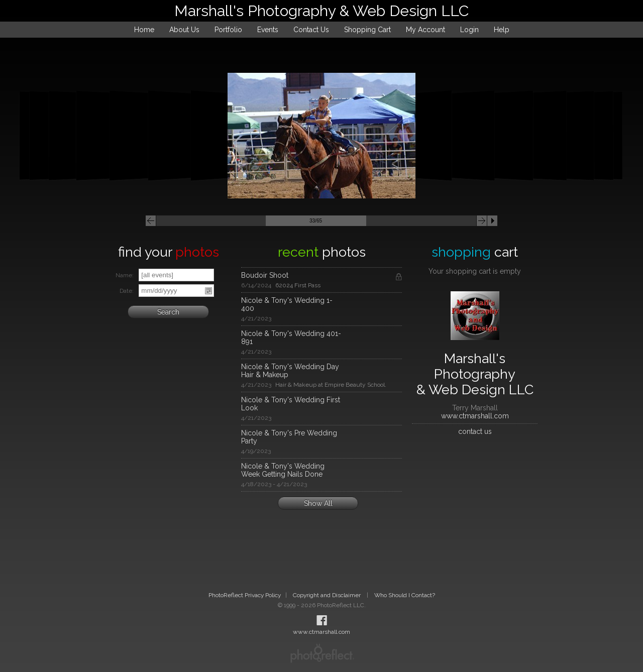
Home (144, 30)
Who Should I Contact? (405, 595)
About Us (184, 30)
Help (502, 30)
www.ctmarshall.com (475, 416)
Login (469, 30)
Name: (125, 275)
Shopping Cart (367, 30)
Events (268, 30)
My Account (425, 30)
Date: (127, 291)
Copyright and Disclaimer (328, 595)
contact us (475, 431)
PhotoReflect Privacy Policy (245, 595)
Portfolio (228, 30)
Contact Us (311, 30)
